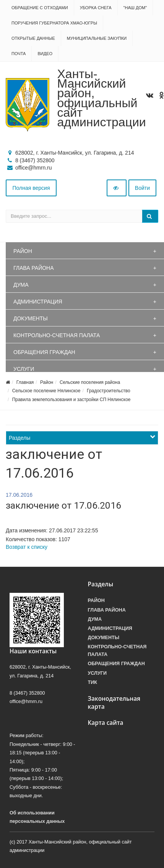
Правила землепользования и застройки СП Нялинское (71, 400)
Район (23, 251)
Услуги (24, 369)
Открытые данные (33, 38)
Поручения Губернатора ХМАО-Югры (54, 23)
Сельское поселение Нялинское (46, 391)
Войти (142, 188)
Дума (21, 285)
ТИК (93, 682)
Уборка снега (96, 8)
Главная (25, 382)
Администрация (38, 302)
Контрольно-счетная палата (57, 335)
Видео (45, 54)
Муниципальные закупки (97, 38)
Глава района (34, 268)
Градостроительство (109, 391)
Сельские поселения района (90, 382)
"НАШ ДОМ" (135, 8)
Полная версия (31, 188)
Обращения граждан (44, 352)
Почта (19, 54)
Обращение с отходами (40, 8)
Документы (31, 318)
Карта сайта (106, 723)
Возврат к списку (27, 547)
